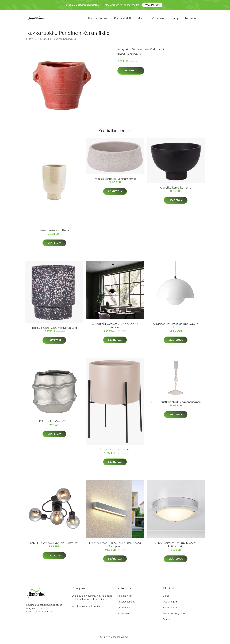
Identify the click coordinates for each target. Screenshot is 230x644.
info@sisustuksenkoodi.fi (86, 608)
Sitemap (167, 621)
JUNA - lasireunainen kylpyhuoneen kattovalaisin (176, 546)
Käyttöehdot (170, 609)
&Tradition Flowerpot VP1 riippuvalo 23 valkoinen (176, 327)
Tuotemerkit (193, 19)
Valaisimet (159, 19)
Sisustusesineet (140, 51)
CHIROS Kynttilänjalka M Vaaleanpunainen (176, 404)
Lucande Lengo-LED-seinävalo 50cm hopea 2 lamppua (115, 546)
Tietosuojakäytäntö (174, 615)
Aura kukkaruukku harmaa (115, 451)
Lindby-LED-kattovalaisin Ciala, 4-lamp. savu (54, 545)
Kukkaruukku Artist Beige (54, 232)
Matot (141, 19)
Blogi (175, 19)
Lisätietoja (131, 72)
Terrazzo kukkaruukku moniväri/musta (54, 329)
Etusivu (30, 40)
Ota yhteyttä (170, 603)
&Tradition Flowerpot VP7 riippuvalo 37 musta (115, 327)
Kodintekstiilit (123, 19)
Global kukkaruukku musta (176, 189)
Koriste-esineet (98, 19)
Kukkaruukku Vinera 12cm (54, 423)
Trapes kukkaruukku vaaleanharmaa (115, 180)
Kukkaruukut (157, 51)
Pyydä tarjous (152, 5)
